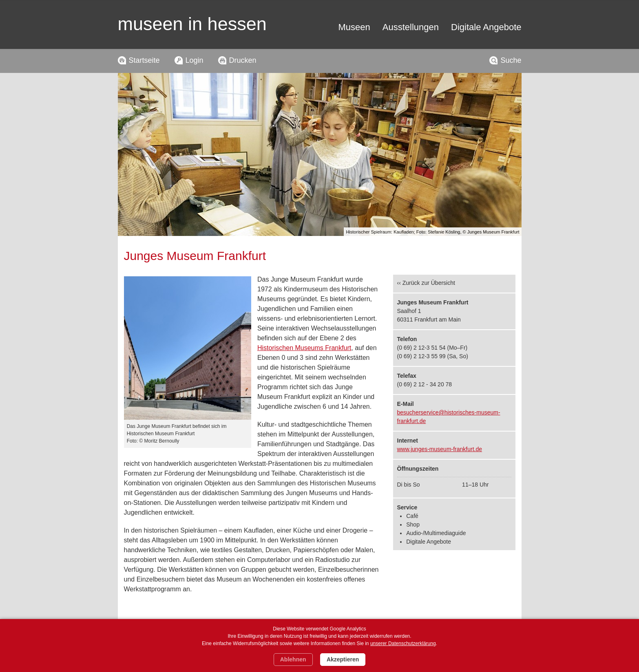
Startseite (144, 60)
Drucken (243, 60)
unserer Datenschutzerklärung (403, 643)
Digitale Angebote (486, 27)
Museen (354, 27)
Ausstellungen (411, 27)
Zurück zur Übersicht (429, 283)
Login (195, 60)
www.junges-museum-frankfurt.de (440, 449)
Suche (511, 60)
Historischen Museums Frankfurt (304, 348)
